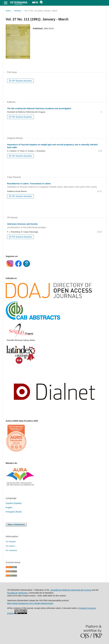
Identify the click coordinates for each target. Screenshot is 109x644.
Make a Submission (16, 524)
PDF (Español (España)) (21, 81)
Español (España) (14, 503)
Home (8, 11)
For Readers (11, 542)
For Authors (10, 546)
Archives (18, 11)
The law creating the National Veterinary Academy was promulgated (39, 108)
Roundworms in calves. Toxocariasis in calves (54, 185)
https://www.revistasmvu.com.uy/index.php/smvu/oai (30, 603)
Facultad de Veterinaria (17, 593)
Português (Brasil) (14, 512)
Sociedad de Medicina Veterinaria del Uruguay (71, 590)
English (9, 507)
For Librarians (11, 550)
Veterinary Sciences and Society (54, 226)
